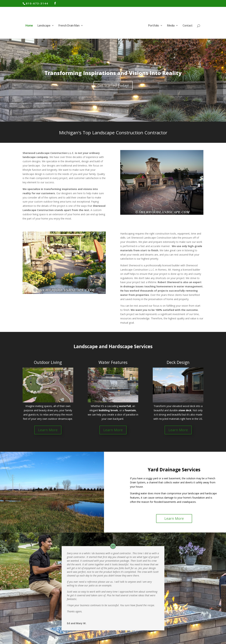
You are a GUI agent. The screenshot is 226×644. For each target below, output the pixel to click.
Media (171, 26)
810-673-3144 (37, 3)
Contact (188, 26)
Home (29, 26)
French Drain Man (69, 26)
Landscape (44, 26)
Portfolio (154, 26)
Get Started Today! (113, 92)
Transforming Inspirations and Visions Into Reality (113, 80)
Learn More (48, 430)
